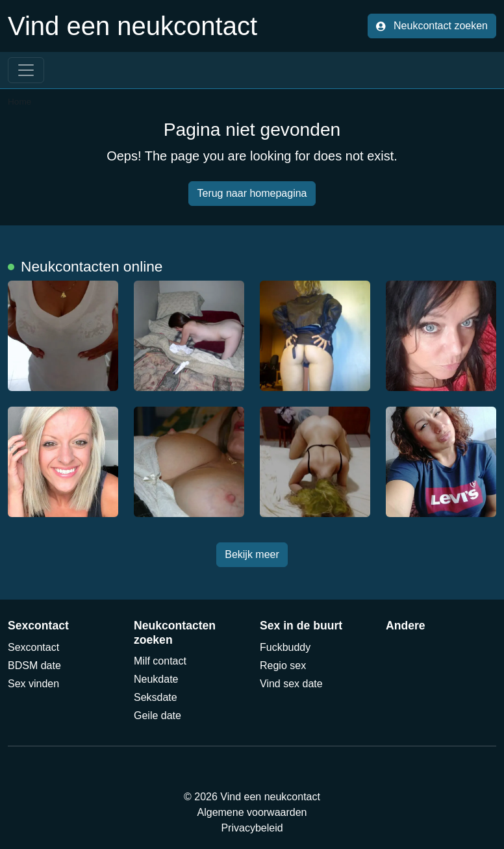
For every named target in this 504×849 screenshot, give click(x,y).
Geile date (157, 716)
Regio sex (283, 665)
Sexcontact (33, 647)
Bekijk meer (252, 554)
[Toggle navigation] (26, 70)
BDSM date (34, 665)
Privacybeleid (252, 828)
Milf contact (160, 661)
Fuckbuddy (285, 647)
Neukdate (156, 679)
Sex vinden (33, 684)
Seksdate (156, 697)
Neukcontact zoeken (432, 26)
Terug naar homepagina (252, 193)
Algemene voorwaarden (252, 812)
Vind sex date (291, 684)
